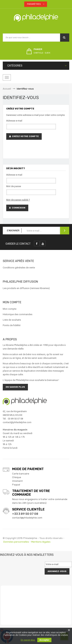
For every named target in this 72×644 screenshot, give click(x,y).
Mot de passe (14, 186)
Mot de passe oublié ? (18, 200)
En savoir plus (15, 387)
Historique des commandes (18, 314)
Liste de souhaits (12, 320)
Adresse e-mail (14, 121)
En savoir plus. (28, 640)
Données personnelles (16, 542)
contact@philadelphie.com (27, 518)
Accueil (7, 89)
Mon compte (10, 309)
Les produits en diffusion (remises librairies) (26, 288)
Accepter (44, 640)
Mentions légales (41, 542)
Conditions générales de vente (19, 268)
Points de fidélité (12, 325)
